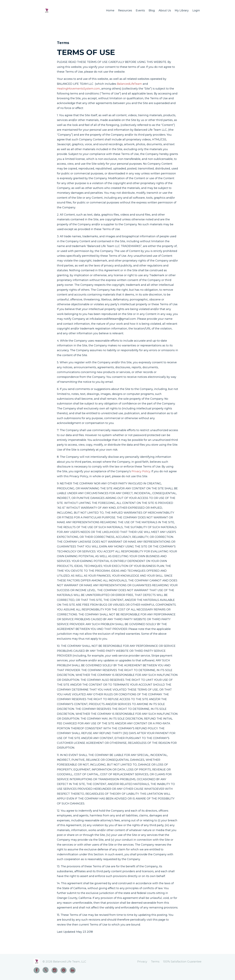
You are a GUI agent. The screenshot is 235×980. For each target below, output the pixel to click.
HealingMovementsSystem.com (78, 89)
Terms (155, 962)
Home (110, 10)
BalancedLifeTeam (129, 84)
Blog (152, 10)
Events (140, 10)
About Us (165, 10)
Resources (125, 10)
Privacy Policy (141, 471)
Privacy (142, 962)
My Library (182, 10)
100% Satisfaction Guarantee (182, 962)
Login (196, 10)
